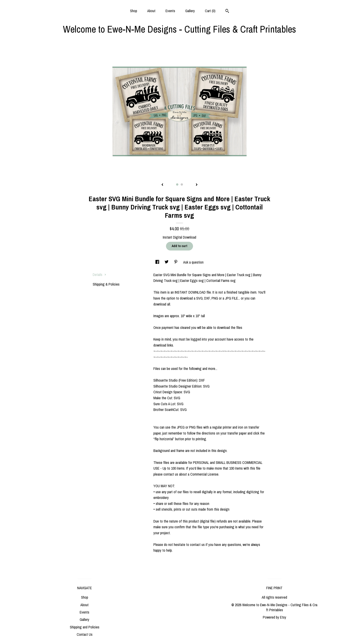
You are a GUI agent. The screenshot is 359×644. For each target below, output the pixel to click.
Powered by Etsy (275, 617)
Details (99, 275)
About (151, 11)
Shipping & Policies (106, 284)
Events (170, 11)
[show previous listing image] (162, 185)
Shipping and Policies (85, 627)
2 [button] (182, 184)
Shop (134, 11)
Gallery (190, 11)
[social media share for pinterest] (176, 262)
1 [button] (177, 184)
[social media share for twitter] (167, 262)
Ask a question (193, 262)
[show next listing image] (197, 185)
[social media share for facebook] (158, 262)
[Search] (227, 11)
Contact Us (85, 634)
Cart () (210, 11)
